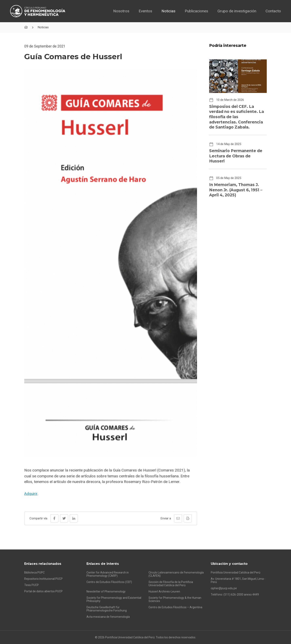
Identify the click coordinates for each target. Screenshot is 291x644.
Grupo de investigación (237, 11)
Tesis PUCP (32, 585)
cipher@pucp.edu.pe (224, 588)
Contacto (273, 11)
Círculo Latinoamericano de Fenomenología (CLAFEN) (176, 574)
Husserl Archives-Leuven (164, 591)
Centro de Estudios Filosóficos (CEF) (109, 582)
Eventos (145, 11)
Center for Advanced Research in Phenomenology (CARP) (108, 574)
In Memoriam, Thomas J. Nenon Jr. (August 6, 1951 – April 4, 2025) (236, 190)
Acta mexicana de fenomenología (108, 617)
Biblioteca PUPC (34, 572)
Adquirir (31, 494)
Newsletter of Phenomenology (106, 591)
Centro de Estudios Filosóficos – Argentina (175, 607)
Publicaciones (196, 11)
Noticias (168, 11)
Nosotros (121, 11)
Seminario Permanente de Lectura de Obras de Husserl (236, 156)
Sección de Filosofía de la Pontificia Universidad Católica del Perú (171, 584)
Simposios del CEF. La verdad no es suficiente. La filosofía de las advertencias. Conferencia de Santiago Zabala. (237, 117)
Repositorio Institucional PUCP (43, 579)
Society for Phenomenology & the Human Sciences (175, 599)
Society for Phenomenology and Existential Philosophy (114, 599)
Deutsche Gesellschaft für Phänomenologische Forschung (107, 609)
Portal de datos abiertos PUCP (43, 591)
